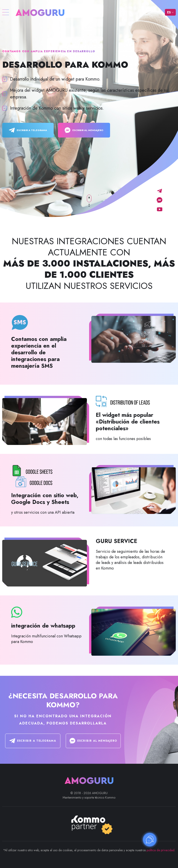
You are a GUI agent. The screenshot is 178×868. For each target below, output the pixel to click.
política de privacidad (161, 850)
